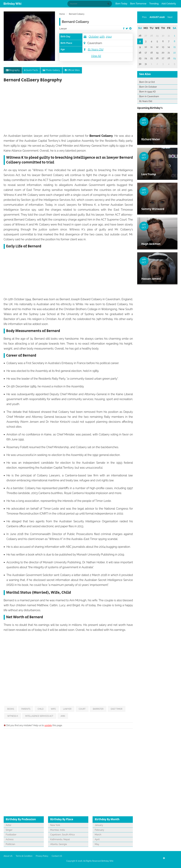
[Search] (109, 4)
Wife (53, 709)
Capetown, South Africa (62, 835)
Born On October (148, 87)
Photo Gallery (51, 70)
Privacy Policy (42, 856)
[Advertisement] (68, 109)
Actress (10, 839)
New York (55, 825)
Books (11, 709)
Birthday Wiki (13, 4)
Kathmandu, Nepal (60, 839)
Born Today (121, 4)
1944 (109, 37)
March (98, 835)
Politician (10, 844)
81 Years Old (96, 49)
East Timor (117, 709)
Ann (63, 716)
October (94, 37)
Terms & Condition (24, 856)
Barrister (98, 709)
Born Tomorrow (138, 4)
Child (41, 709)
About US (8, 856)
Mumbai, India (57, 830)
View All (96, 56)
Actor (9, 825)
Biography (13, 70)
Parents (26, 709)
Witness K (13, 716)
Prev (144, 17)
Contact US (57, 856)
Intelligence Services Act (39, 716)
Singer (9, 830)
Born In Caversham (149, 96)
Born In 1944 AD (148, 92)
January (99, 825)
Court (82, 709)
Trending (154, 4)
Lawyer (63, 29)
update (48, 725)
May (97, 844)
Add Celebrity (169, 4)
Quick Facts (31, 70)
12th (102, 37)
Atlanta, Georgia (58, 844)
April (97, 839)
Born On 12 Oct (147, 82)
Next (170, 17)
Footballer (11, 835)
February (99, 830)
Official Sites (72, 70)
